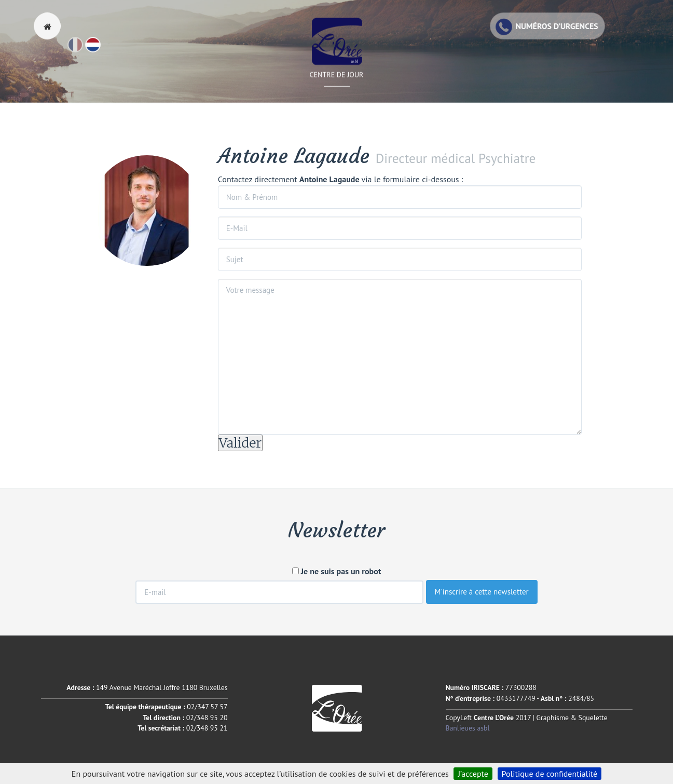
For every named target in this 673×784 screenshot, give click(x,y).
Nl (100, 49)
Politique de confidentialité (550, 774)
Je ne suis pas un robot (337, 571)
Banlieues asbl (468, 728)
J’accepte (473, 774)
